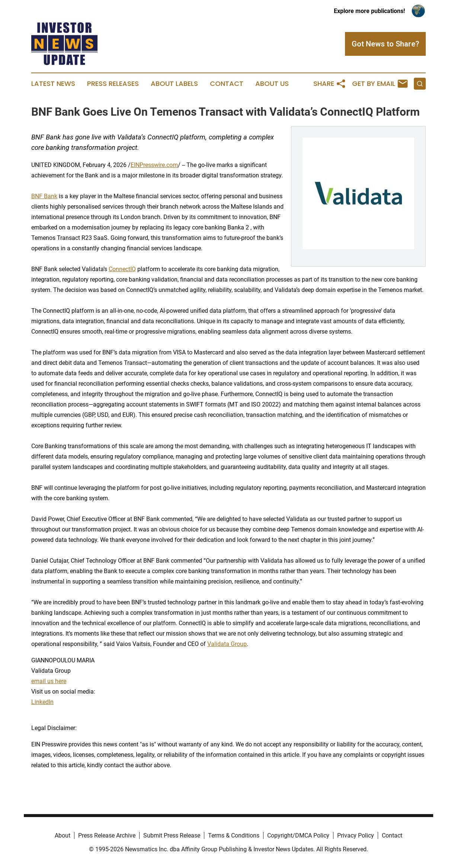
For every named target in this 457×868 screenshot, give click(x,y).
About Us (272, 84)
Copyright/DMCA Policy (298, 835)
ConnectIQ (122, 269)
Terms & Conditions (234, 835)
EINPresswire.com (154, 165)
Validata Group (227, 644)
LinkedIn (42, 702)
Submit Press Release (172, 835)
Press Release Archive (107, 835)
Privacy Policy (356, 835)
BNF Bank (44, 196)
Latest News (53, 84)
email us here (49, 681)
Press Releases (113, 84)
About (63, 835)
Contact (227, 84)
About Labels (174, 84)
